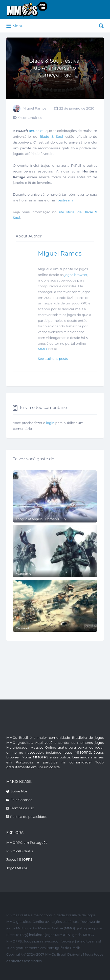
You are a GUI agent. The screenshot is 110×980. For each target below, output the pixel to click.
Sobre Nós (19, 791)
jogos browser (76, 275)
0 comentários (30, 118)
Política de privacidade (29, 817)
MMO (42, 349)
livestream (64, 200)
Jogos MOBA (17, 868)
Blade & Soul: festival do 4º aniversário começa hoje (55, 68)
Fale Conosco (21, 800)
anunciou (37, 131)
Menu (15, 26)
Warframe (24, 573)
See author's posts (53, 359)
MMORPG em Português (27, 843)
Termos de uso (22, 808)
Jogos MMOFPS (19, 859)
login (50, 423)
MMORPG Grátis (20, 851)
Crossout (23, 628)
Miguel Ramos (34, 108)
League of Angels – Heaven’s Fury (41, 519)
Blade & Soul (51, 136)
